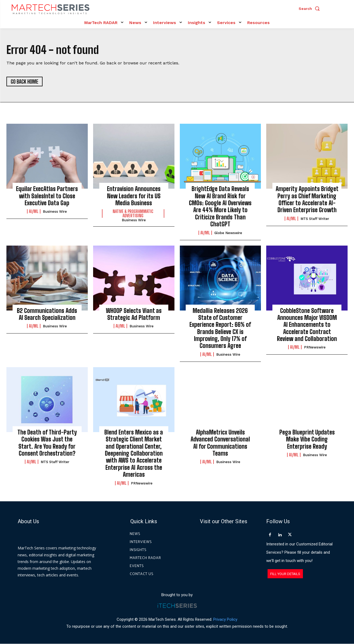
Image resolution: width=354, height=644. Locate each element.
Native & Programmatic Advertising (133, 214)
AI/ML (34, 212)
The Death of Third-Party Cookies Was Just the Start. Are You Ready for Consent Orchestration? (47, 443)
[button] (310, 9)
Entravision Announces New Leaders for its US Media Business (134, 196)
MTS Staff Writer (315, 219)
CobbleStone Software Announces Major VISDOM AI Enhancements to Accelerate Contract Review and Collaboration (307, 325)
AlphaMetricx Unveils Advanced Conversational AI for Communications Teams (220, 443)
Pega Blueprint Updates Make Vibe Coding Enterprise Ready (307, 440)
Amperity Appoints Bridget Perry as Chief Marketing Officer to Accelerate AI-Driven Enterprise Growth (307, 200)
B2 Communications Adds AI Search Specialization (47, 314)
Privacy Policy (225, 619)
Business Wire (55, 212)
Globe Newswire (228, 233)
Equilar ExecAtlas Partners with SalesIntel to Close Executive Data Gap (47, 196)
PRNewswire (315, 348)
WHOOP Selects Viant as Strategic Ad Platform (134, 314)
